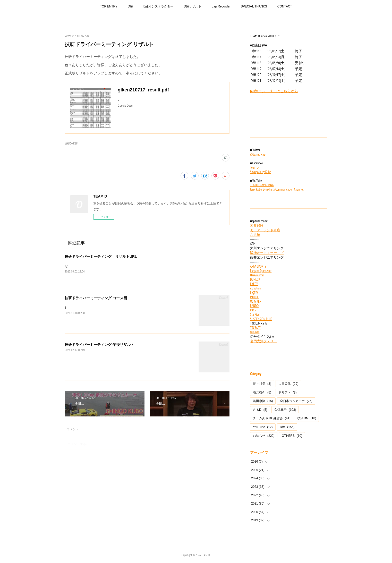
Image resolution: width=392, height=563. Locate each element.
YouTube (263, 427)
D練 (130, 6)
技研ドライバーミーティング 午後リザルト (99, 345)
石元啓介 (262, 393)
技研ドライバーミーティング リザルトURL (101, 257)
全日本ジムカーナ (296, 401)
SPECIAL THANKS (254, 6)
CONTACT (285, 6)
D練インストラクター (159, 6)
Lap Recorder (221, 6)
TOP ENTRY (109, 6)
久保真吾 (285, 410)
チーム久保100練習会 (272, 418)
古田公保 (288, 384)
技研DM (307, 418)
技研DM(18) (71, 144)
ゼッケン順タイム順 (79, 266)
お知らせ (264, 436)
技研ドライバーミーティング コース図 (96, 298)
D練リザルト (193, 6)
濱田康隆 (263, 401)
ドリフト (288, 393)
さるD (260, 410)
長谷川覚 (262, 384)
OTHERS (292, 436)
